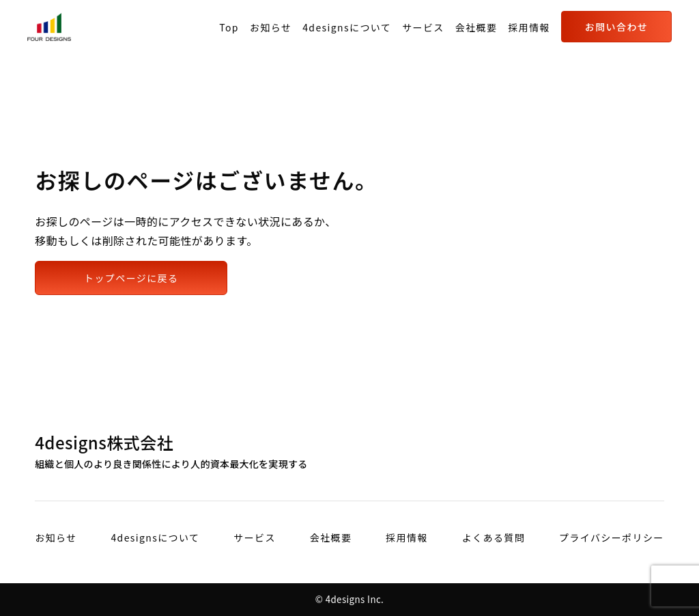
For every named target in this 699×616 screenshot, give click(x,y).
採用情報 (529, 27)
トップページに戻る (131, 278)
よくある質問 (494, 537)
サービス (423, 27)
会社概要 (476, 27)
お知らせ (271, 27)
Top (229, 27)
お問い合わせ (616, 27)
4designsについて (347, 27)
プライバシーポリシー (612, 537)
